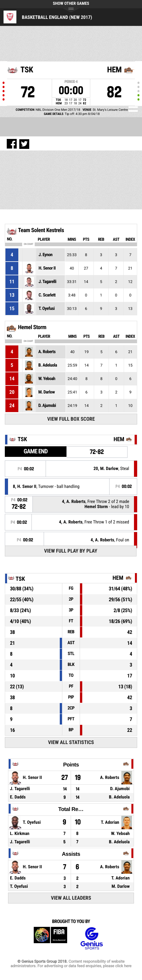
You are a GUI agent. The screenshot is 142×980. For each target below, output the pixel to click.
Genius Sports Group (92, 939)
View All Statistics (71, 742)
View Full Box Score (71, 419)
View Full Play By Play (71, 551)
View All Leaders (71, 898)
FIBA (50, 939)
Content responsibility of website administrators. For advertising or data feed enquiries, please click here (71, 964)
